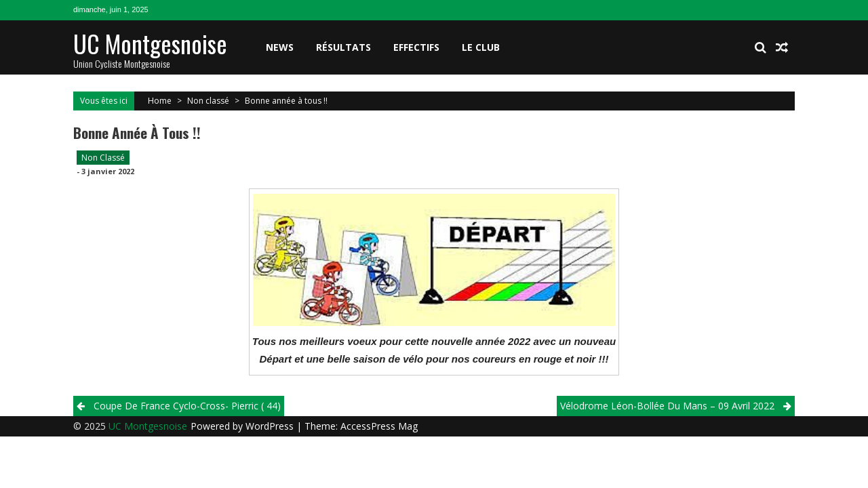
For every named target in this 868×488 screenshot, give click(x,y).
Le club (481, 47)
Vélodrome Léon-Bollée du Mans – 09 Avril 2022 (667, 406)
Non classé (208, 101)
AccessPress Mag (379, 426)
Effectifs (416, 47)
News (280, 47)
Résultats (343, 47)
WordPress (271, 426)
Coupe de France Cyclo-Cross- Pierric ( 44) (187, 406)
